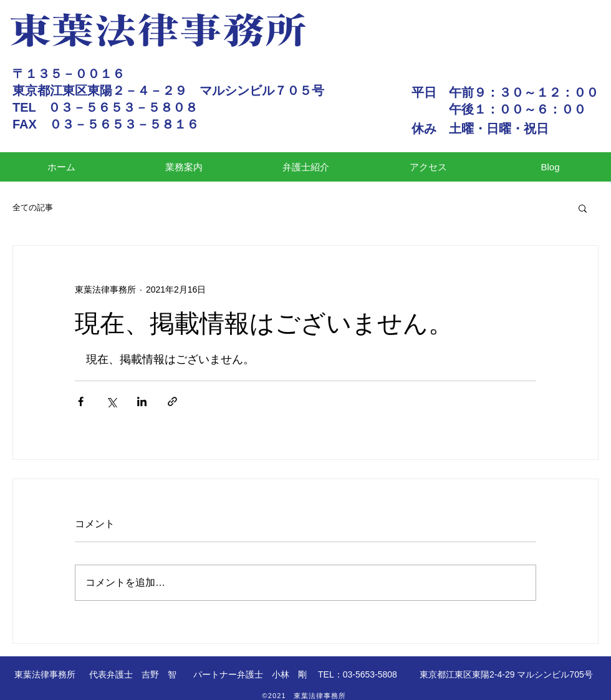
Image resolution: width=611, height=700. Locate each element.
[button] (583, 208)
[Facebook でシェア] (81, 401)
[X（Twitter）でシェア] (111, 401)
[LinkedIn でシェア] (142, 401)
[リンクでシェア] (172, 401)
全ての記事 (33, 207)
